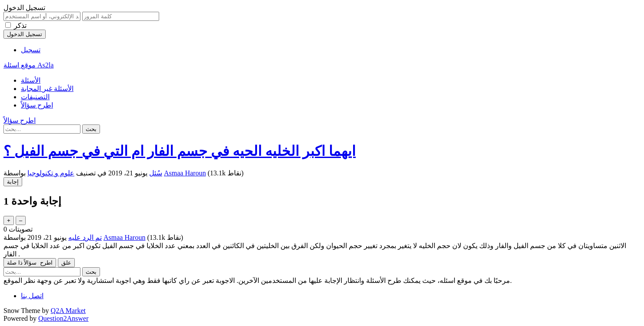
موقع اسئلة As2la (28, 65)
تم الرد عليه (85, 237)
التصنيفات (35, 97)
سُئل (156, 173)
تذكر (20, 25)
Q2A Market (68, 311)
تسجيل (31, 50)
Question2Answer (63, 318)
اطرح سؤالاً (37, 105)
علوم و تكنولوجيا (51, 173)
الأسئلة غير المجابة (47, 89)
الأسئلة (31, 80)
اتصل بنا (32, 296)
